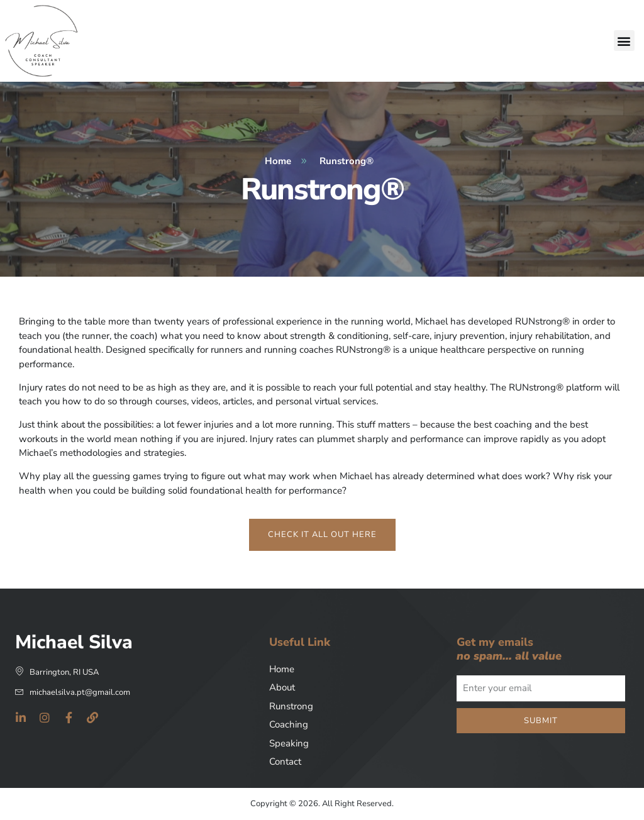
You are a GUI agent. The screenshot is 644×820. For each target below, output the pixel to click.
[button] (624, 41)
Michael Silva (74, 642)
